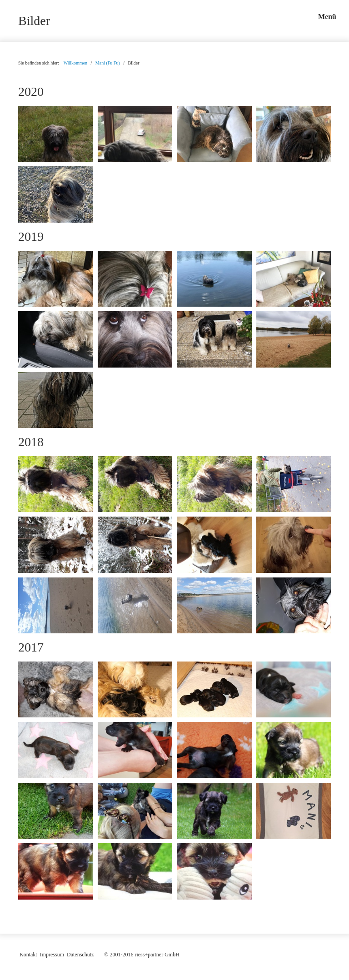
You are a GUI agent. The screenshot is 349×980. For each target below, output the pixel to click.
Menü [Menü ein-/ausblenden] (327, 17)
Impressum (52, 955)
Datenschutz (80, 955)
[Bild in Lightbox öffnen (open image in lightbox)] (56, 134)
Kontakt (28, 955)
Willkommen (75, 63)
